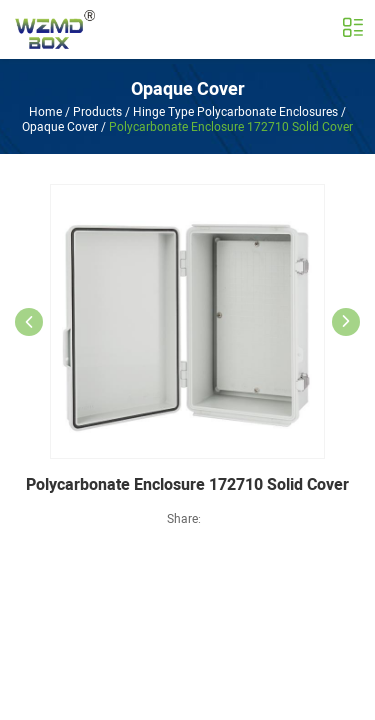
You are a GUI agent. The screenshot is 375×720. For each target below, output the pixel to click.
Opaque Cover (188, 89)
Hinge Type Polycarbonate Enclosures (235, 112)
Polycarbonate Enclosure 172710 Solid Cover (231, 127)
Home (45, 112)
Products (97, 112)
